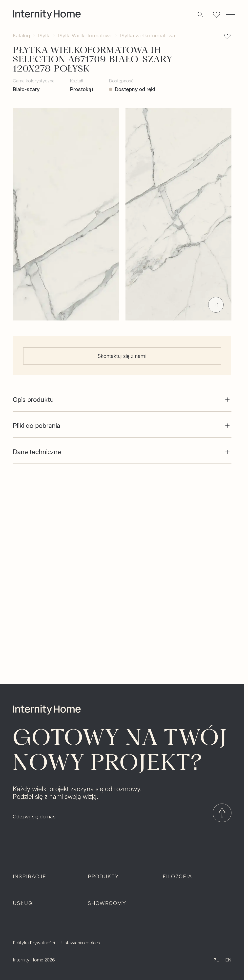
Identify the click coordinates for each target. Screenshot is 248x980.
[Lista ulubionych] (216, 15)
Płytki (44, 36)
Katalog (21, 36)
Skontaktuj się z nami (122, 356)
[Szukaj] (200, 15)
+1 (216, 305)
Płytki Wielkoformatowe (85, 36)
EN (228, 942)
